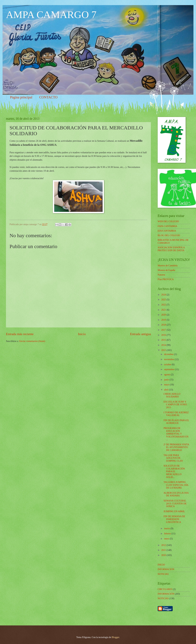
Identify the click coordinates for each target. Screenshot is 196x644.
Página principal (21, 97)
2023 (164, 300)
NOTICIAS (163, 598)
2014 (164, 345)
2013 (164, 350)
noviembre (169, 359)
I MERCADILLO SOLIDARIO (172, 395)
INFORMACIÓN (166, 594)
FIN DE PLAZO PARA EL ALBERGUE (176, 422)
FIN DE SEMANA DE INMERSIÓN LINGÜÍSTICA (174, 519)
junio (167, 380)
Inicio (82, 334)
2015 (164, 340)
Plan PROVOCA (166, 279)
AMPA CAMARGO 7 (51, 15)
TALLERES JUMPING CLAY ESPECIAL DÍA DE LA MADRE (176, 485)
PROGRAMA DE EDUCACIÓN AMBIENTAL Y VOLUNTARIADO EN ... (176, 434)
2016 (164, 335)
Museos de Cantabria (168, 266)
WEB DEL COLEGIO (168, 221)
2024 (164, 295)
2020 (164, 315)
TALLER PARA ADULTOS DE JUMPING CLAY (173, 458)
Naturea (161, 275)
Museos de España (166, 270)
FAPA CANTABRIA (167, 226)
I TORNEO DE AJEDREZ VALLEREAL (176, 414)
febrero (168, 534)
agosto (167, 375)
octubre (168, 364)
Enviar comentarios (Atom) (32, 341)
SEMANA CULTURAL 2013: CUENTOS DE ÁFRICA (175, 504)
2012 (164, 545)
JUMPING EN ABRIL (174, 511)
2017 (164, 330)
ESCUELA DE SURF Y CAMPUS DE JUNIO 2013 (175, 405)
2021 (164, 310)
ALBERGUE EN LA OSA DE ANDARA (176, 494)
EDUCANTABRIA (167, 231)
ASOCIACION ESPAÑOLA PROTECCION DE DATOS (171, 249)
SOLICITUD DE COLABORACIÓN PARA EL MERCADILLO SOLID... (174, 471)
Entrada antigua (140, 334)
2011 (164, 550)
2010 (164, 555)
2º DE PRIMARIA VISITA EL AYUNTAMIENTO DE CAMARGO (176, 447)
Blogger (115, 637)
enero (167, 539)
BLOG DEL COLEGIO (169, 235)
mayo (167, 385)
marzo (167, 528)
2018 (164, 325)
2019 (164, 320)
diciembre (169, 354)
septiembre (170, 369)
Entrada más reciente (20, 334)
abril (167, 390)
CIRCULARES (165, 589)
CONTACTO (48, 97)
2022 (164, 305)
